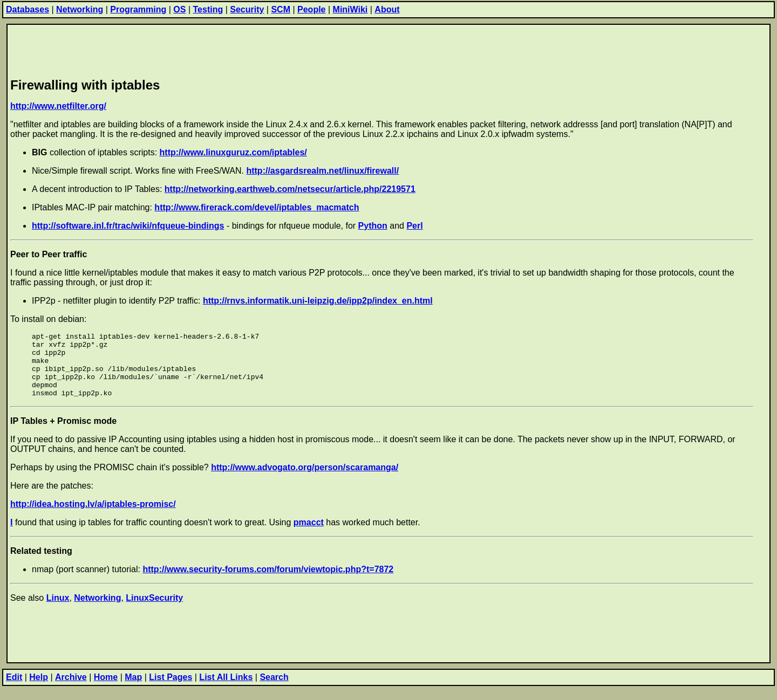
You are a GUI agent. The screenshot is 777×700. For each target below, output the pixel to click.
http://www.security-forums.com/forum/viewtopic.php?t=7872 (268, 582)
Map (133, 690)
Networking (80, 9)
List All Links (226, 690)
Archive (71, 690)
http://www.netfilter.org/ (58, 106)
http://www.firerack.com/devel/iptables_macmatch (257, 207)
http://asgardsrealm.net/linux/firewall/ (322, 171)
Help (39, 690)
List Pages (171, 690)
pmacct (309, 535)
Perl (414, 226)
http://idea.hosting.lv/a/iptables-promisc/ (93, 517)
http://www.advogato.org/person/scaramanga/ (305, 480)
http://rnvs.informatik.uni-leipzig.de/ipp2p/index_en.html (318, 301)
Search (274, 690)
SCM (281, 9)
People (311, 9)
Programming (138, 9)
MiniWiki (350, 9)
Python (373, 226)
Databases (28, 9)
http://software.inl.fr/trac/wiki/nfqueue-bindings (128, 226)
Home (106, 690)
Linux (58, 611)
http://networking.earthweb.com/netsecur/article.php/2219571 (290, 189)
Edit (14, 690)
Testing (208, 9)
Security (247, 9)
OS (179, 9)
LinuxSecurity (154, 611)
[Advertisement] (207, 49)
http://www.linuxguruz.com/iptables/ (233, 152)
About (387, 9)
